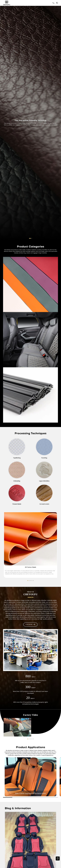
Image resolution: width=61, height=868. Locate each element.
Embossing (17, 481)
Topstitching (17, 458)
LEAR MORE (30, 625)
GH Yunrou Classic (30, 567)
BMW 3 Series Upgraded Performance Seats (30, 793)
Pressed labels (17, 504)
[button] (30, 238)
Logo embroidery (44, 481)
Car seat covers (44, 504)
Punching (44, 458)
